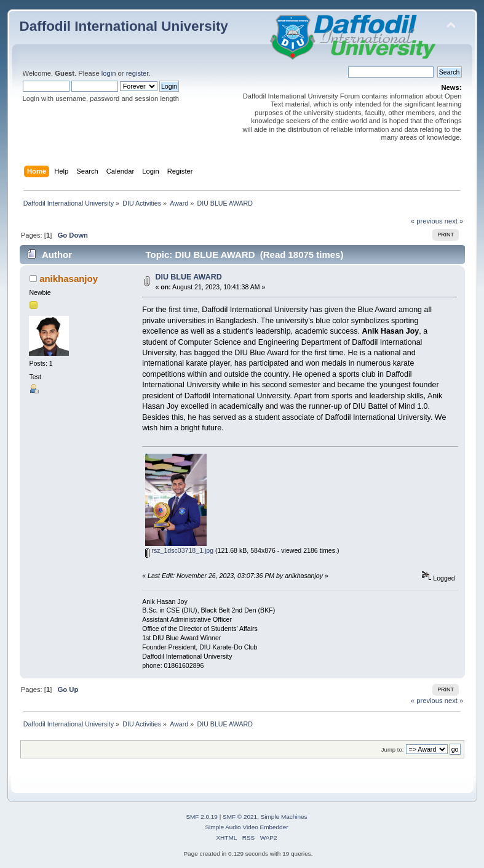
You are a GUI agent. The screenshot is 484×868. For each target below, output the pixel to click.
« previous (427, 221)
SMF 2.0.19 (202, 817)
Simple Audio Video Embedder (246, 827)
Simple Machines (284, 817)
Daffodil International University (124, 26)
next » (454, 221)
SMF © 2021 (240, 817)
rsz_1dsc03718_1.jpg (179, 550)
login (109, 73)
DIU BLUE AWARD (188, 277)
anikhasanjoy (69, 279)
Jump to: (393, 749)
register (137, 73)
